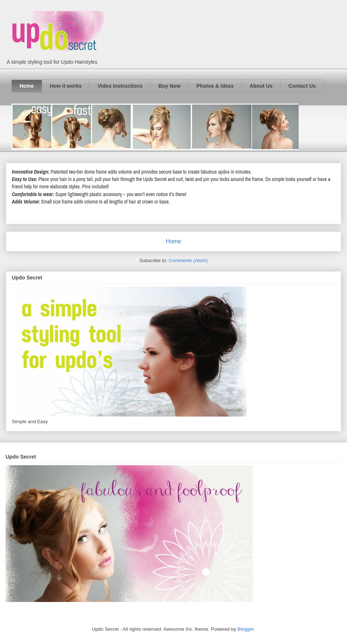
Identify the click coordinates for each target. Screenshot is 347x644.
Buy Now (169, 86)
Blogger (245, 629)
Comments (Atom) (188, 260)
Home (27, 86)
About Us (261, 86)
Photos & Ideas (215, 86)
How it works (66, 86)
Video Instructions (120, 86)
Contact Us (302, 86)
